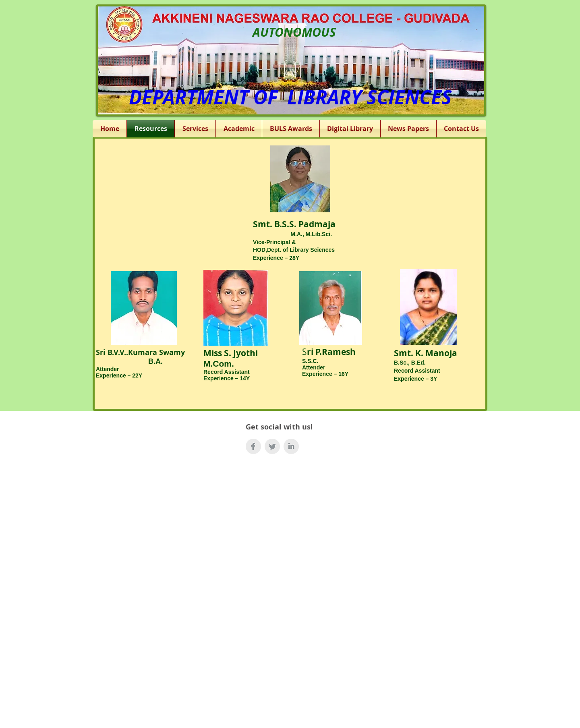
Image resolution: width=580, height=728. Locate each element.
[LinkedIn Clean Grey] (291, 446)
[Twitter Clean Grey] (272, 446)
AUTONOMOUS (294, 32)
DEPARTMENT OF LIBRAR (240, 97)
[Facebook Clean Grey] (253, 446)
